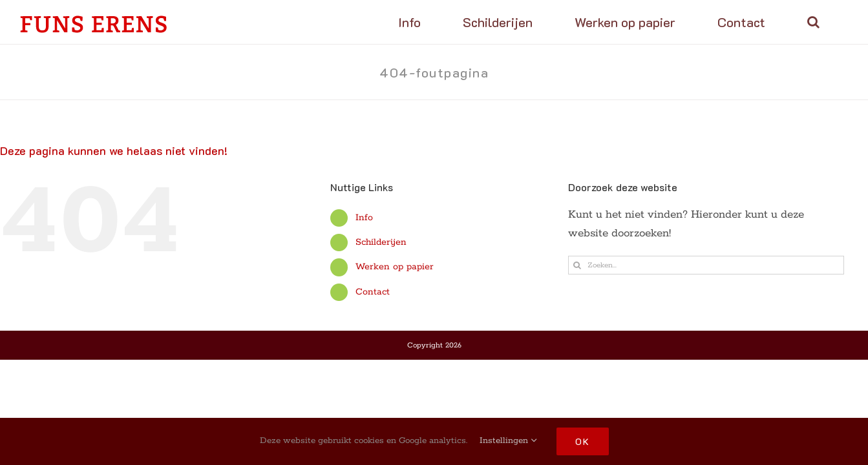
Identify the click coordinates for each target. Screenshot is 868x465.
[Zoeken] (577, 265)
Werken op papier (395, 267)
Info (364, 218)
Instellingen (508, 441)
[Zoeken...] (706, 265)
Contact (373, 292)
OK (583, 441)
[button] (830, 22)
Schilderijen (381, 242)
